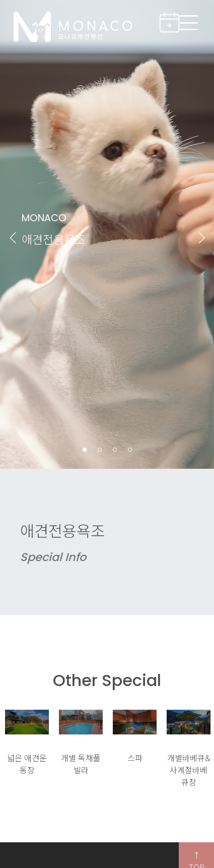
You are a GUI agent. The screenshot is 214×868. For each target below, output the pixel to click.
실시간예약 (173, 22)
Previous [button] (13, 237)
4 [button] (130, 450)
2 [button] (100, 450)
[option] (27, 743)
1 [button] (85, 450)
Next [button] (201, 237)
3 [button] (115, 450)
